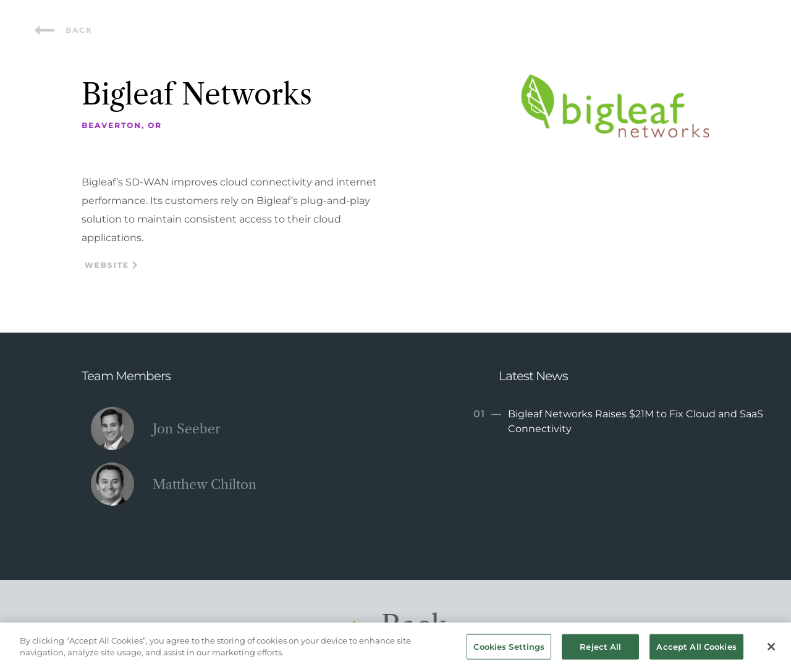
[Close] (771, 650)
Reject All (600, 650)
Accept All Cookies (696, 650)
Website (113, 265)
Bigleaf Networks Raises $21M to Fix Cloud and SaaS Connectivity (617, 421)
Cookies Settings (509, 650)
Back (66, 30)
